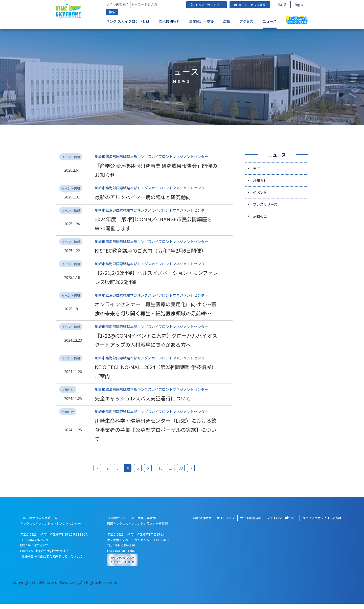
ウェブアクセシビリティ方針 (322, 523)
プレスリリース (267, 205)
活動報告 (261, 217)
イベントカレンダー (207, 5)
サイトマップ (226, 523)
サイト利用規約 (251, 523)
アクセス (246, 22)
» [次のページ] (191, 473)
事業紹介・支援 (201, 22)
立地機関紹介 (169, 22)
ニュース (270, 22)
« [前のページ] (97, 473)
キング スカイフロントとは (128, 22)
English (299, 4)
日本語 (282, 4)
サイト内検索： (118, 4)
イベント (261, 192)
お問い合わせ (202, 523)
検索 (112, 13)
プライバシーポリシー (282, 523)
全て (257, 167)
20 (171, 473)
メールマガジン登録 (250, 5)
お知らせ (261, 179)
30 (181, 473)
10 (161, 473)
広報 (227, 22)
